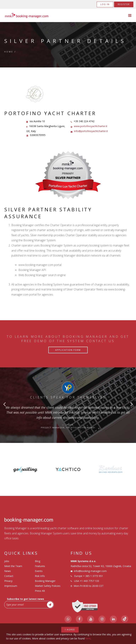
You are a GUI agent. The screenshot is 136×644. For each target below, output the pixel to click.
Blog (38, 561)
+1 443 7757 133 (89, 581)
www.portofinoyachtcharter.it (91, 126)
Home (9, 52)
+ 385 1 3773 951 (93, 576)
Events (39, 571)
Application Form (68, 350)
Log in (105, 4)
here (88, 638)
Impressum (11, 586)
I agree (70, 630)
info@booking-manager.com (90, 571)
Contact (9, 576)
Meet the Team (13, 566)
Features (40, 566)
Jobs (7, 561)
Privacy (8, 581)
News (8, 571)
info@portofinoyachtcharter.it (91, 131)
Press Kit (40, 591)
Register (124, 4)
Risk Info (40, 576)
